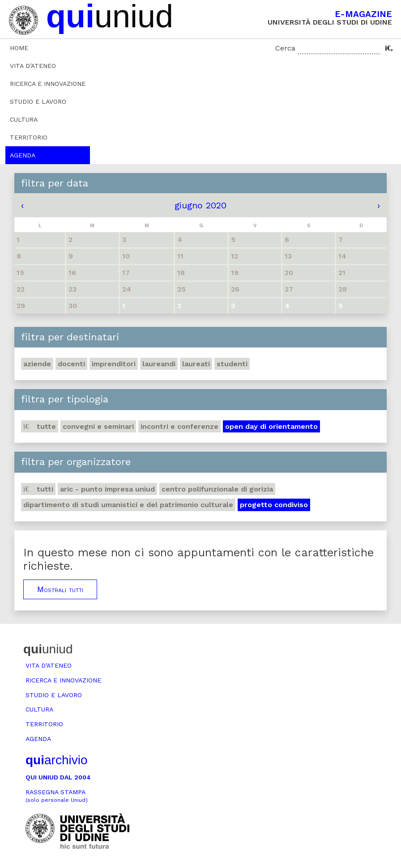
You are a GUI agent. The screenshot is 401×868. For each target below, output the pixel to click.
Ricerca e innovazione (48, 84)
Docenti (71, 364)
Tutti (38, 489)
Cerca (285, 48)
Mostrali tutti (60, 589)
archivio (56, 760)
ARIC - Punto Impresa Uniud (107, 489)
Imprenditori (114, 364)
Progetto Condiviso (274, 505)
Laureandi (159, 364)
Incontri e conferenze (179, 426)
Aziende (37, 364)
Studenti (232, 364)
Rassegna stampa (57, 796)
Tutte (40, 426)
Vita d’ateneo (33, 66)
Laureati (196, 364)
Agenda (23, 155)
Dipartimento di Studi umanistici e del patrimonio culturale (128, 505)
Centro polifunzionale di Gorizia (217, 489)
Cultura (24, 119)
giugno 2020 (200, 205)
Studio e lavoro (38, 102)
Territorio (29, 137)
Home (19, 48)
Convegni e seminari (98, 426)
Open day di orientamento (271, 426)
